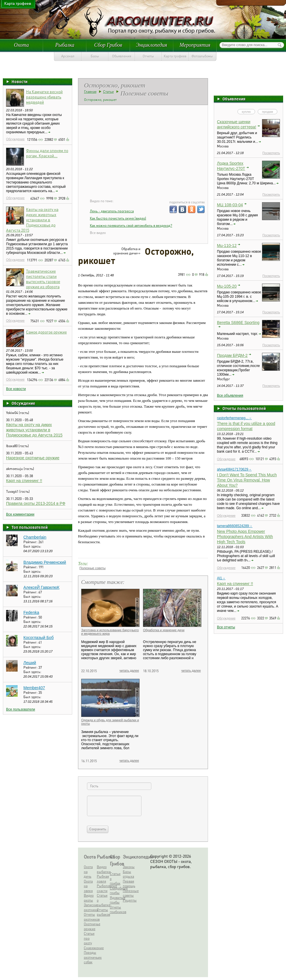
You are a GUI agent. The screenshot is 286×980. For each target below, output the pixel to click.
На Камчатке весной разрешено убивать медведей (44, 97)
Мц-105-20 (227, 286)
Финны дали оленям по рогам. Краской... (47, 153)
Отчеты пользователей (244, 408)
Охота (21, 45)
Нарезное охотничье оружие (33, 458)
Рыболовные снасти (103, 888)
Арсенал (68, 56)
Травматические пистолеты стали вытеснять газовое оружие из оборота (43, 279)
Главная (90, 92)
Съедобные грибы (116, 891)
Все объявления (230, 396)
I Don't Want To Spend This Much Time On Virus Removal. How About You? (247, 480)
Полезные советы (92, 568)
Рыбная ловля (103, 879)
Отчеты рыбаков (103, 912)
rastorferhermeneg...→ (234, 418)
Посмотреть (271, 153)
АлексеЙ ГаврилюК (41, 587)
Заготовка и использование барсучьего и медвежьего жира (110, 632)
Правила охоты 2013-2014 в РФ (36, 503)
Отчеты (148, 56)
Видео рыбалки (103, 869)
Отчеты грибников (116, 910)
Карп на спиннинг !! (24, 481)
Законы (129, 867)
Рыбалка (65, 45)
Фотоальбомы (202, 56)
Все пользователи (21, 709)
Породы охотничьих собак (90, 957)
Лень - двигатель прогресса (112, 211)
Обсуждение (15, 139)
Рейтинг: (31, 542)
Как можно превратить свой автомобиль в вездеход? (131, 225)
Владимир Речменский (45, 562)
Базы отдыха (128, 874)
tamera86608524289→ (235, 526)
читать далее (129, 670)
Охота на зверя (88, 886)
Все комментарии (20, 514)
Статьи (108, 92)
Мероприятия (195, 45)
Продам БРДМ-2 (232, 355)
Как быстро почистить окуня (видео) (118, 218)
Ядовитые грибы (116, 900)
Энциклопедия (152, 45)
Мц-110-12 (227, 246)
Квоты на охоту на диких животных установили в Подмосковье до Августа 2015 (32, 220)
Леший (30, 663)
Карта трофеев (175, 56)
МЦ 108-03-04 (230, 205)
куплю (246, 112)
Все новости (16, 389)
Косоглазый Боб (39, 638)
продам (268, 112)
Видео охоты (89, 898)
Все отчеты (226, 627)
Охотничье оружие (90, 926)
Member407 (34, 688)
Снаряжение (90, 948)
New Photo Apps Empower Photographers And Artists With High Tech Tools (245, 537)
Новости (19, 81)
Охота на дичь (88, 872)
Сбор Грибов (108, 45)
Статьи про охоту (89, 938)
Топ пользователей (30, 527)
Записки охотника (90, 907)
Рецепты (129, 900)
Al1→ (221, 578)
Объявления (122, 56)
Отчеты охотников (90, 917)
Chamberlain (35, 537)
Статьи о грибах (115, 878)
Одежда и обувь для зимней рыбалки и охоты (110, 722)
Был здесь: (32, 546)
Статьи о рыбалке (103, 900)
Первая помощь (129, 884)
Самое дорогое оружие (46, 332)
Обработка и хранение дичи (164, 630)
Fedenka (31, 612)
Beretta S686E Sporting (238, 323)
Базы (95, 56)
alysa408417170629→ (234, 469)
